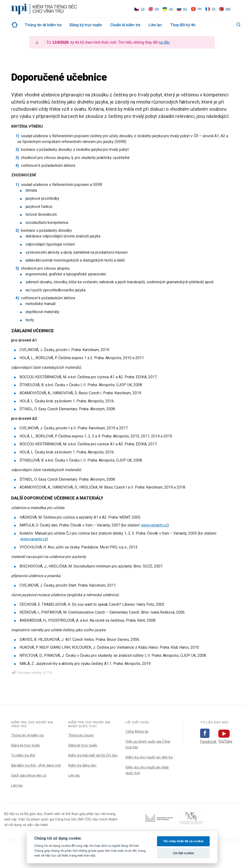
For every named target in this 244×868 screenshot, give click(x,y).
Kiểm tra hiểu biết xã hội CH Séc (93, 755)
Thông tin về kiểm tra (43, 25)
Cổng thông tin (137, 731)
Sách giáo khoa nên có (29, 775)
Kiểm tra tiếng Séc (82, 765)
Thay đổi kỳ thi (183, 25)
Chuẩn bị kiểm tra (125, 25)
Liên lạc (155, 25)
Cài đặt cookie (183, 853)
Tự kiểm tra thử (23, 755)
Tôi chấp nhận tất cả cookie (183, 841)
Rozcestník (14, 25)
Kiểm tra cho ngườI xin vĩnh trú (149, 757)
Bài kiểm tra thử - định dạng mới (36, 765)
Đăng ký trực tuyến (26, 745)
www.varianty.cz (154, 525)
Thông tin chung (81, 735)
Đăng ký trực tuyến (86, 25)
